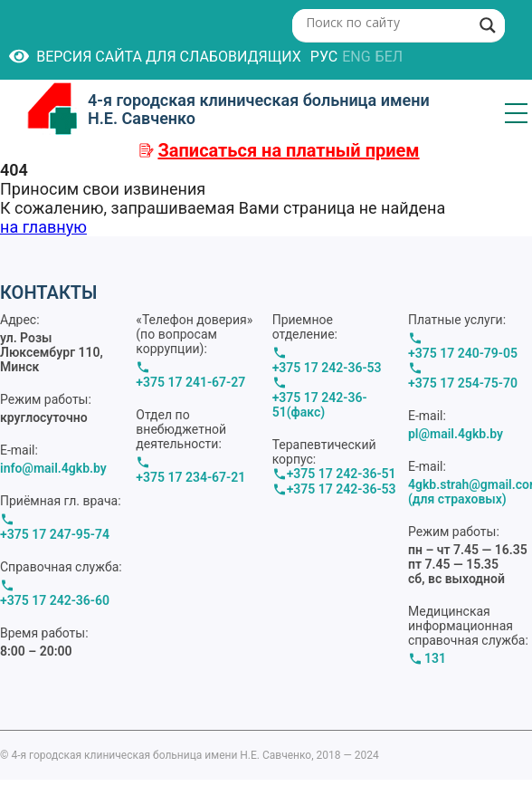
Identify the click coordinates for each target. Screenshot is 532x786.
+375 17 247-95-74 (55, 534)
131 (435, 658)
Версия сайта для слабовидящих (155, 56)
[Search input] (386, 22)
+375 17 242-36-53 (327, 368)
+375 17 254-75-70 (463, 383)
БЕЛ (389, 57)
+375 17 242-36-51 (342, 474)
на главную (43, 227)
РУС (324, 57)
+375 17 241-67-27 (190, 382)
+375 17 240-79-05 (463, 353)
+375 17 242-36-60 (55, 600)
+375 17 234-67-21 (190, 477)
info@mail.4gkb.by (53, 468)
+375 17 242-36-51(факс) (320, 405)
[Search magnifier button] (488, 25)
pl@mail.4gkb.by (456, 434)
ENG (356, 57)
